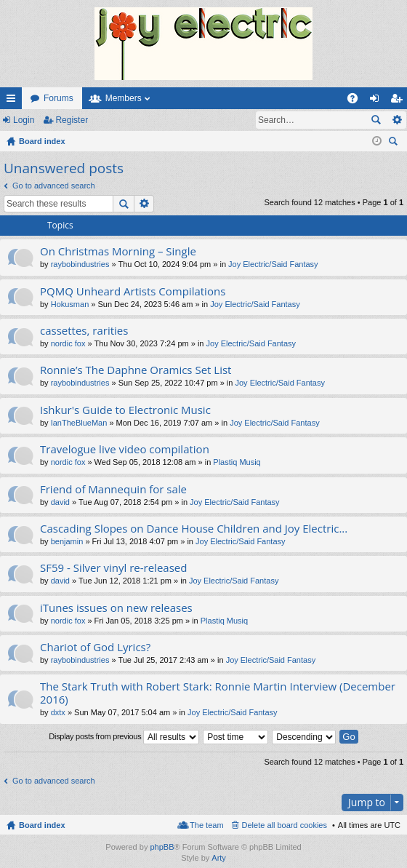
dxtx (58, 712)
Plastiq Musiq (237, 462)
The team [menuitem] (206, 825)
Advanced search (396, 120)
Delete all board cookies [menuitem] (285, 825)
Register (72, 120)
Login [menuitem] (378, 101)
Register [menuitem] (399, 101)
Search (376, 120)
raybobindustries (80, 264)
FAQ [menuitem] (357, 101)
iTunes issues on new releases (116, 608)
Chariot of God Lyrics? (95, 647)
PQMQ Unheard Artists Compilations (133, 291)
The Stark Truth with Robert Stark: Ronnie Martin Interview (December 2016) (218, 693)
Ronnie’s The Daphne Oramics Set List (136, 370)
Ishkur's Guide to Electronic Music (125, 410)
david (60, 502)
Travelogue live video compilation (125, 449)
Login (24, 120)
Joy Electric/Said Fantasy (273, 264)
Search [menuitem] (395, 143)
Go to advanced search (54, 186)
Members (124, 98)
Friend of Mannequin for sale (113, 489)
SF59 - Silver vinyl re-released (113, 568)
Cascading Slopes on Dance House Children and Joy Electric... (194, 529)
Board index (42, 825)
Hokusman (70, 304)
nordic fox (68, 343)
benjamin (67, 541)
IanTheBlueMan (79, 423)
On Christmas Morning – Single (118, 251)
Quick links (14, 101)
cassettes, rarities (84, 331)
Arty (219, 858)
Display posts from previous (124, 737)
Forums (59, 98)
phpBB (162, 847)
